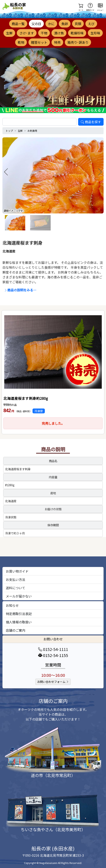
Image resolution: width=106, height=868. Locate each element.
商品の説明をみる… (20, 290)
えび (91, 24)
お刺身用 (32, 131)
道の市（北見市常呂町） (53, 775)
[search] (39, 122)
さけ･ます (27, 33)
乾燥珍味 (77, 33)
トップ (9, 131)
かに (51, 24)
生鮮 (9, 33)
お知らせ (12, 605)
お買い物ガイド (17, 571)
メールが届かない (19, 596)
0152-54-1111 (53, 649)
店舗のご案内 (16, 630)
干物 (44, 33)
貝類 (78, 24)
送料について (16, 588)
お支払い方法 (16, 579)
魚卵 (65, 24)
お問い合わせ (53, 639)
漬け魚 (59, 33)
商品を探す (91, 122)
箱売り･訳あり (78, 42)
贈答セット (39, 42)
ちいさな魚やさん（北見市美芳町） (53, 829)
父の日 (36, 24)
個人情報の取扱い (19, 622)
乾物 (21, 42)
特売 (57, 42)
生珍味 (95, 33)
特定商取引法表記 (19, 614)
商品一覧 (18, 24)
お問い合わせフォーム (53, 682)
